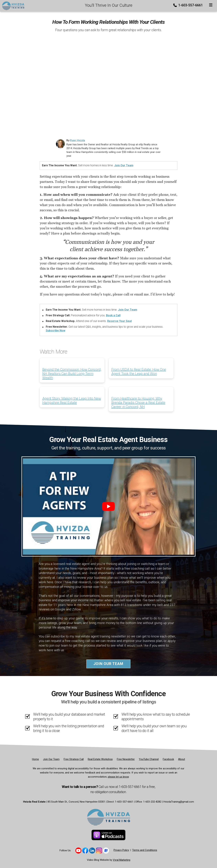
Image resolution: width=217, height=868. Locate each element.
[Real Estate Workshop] (100, 759)
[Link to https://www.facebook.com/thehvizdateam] (85, 851)
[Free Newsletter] (126, 759)
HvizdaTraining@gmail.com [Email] (179, 802)
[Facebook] (168, 759)
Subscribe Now (55, 331)
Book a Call (113, 315)
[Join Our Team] (51, 759)
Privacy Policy (121, 850)
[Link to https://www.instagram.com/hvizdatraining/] (99, 851)
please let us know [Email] (118, 777)
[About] (182, 759)
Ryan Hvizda (78, 140)
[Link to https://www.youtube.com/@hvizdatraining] (78, 851)
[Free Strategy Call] (74, 759)
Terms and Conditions (145, 850)
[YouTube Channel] (149, 759)
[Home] (12, 6)
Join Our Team (124, 165)
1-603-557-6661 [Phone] (188, 5)
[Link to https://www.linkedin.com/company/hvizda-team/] (92, 851)
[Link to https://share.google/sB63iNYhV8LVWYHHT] (106, 851)
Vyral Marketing (122, 860)
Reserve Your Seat (120, 321)
